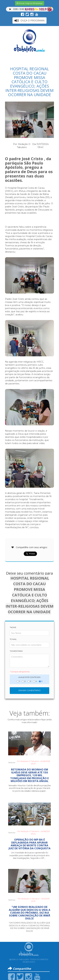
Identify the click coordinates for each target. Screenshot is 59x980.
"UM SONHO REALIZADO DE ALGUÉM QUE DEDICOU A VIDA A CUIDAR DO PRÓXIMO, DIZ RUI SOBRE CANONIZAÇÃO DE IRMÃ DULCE (30, 913)
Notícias (12, 762)
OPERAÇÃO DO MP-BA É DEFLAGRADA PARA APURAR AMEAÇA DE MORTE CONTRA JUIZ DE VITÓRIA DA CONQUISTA (30, 844)
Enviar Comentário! (30, 690)
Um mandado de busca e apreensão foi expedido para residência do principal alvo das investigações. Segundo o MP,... (30, 855)
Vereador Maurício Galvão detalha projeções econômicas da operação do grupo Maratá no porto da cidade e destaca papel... (30, 788)
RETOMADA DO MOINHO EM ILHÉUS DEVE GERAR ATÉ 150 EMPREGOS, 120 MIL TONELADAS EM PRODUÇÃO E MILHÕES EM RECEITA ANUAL (29, 775)
